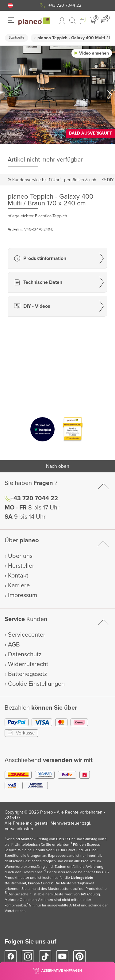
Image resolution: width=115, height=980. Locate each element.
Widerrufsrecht (28, 664)
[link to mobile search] (72, 21)
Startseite (17, 38)
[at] (10, 5)
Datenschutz (25, 654)
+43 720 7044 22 (65, 5)
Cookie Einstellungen (36, 684)
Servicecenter (27, 635)
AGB (14, 645)
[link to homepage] (34, 21)
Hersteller (21, 566)
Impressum (23, 595)
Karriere (19, 585)
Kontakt (18, 576)
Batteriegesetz (27, 674)
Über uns (20, 556)
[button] (10, 5)
